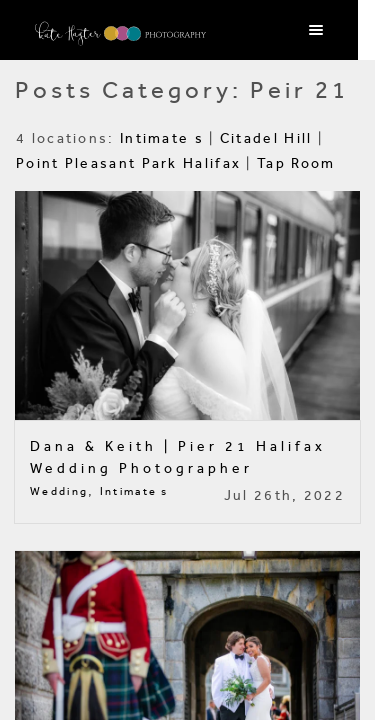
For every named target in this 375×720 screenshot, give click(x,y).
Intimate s (162, 138)
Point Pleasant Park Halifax (128, 163)
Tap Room (296, 163)
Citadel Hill (266, 138)
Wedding (59, 491)
